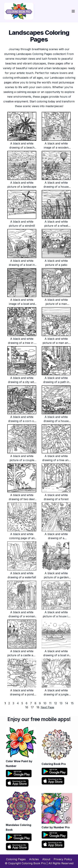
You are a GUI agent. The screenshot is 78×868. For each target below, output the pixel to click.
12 (56, 703)
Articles (34, 859)
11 (50, 703)
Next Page (47, 707)
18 (38, 707)
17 (32, 707)
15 (72, 703)
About (46, 859)
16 (27, 707)
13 (61, 703)
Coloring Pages (16, 859)
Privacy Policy (63, 859)
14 (67, 703)
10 (45, 703)
